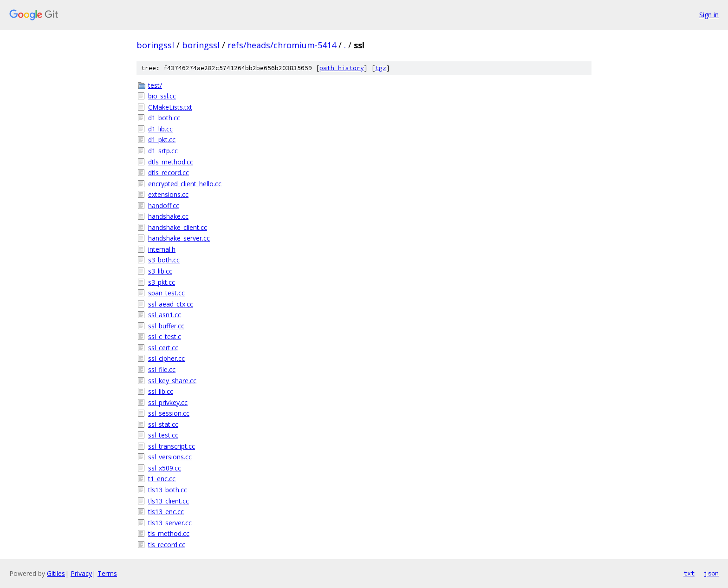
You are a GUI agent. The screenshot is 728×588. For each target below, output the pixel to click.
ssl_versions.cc (170, 457)
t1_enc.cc (162, 479)
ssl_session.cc (169, 413)
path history (342, 68)
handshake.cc (168, 216)
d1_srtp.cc (163, 151)
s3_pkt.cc (162, 282)
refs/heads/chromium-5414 (282, 45)
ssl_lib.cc (161, 391)
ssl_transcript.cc (172, 446)
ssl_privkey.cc (168, 402)
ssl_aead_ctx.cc (171, 304)
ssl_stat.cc (163, 424)
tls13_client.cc (169, 501)
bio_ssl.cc (162, 96)
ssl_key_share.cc (172, 381)
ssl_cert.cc (163, 348)
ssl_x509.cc (165, 468)
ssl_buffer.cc (166, 326)
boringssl (155, 45)
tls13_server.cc (170, 523)
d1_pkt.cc (162, 140)
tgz (381, 68)
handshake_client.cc (178, 227)
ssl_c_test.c (165, 336)
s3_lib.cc (160, 271)
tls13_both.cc (168, 490)
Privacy (81, 573)
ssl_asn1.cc (165, 315)
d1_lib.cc (160, 129)
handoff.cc (164, 206)
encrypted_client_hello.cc (185, 184)
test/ (155, 85)
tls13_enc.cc (166, 512)
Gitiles (56, 573)
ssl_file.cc (162, 369)
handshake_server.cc (179, 238)
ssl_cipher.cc (166, 358)
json (711, 573)
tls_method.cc (169, 533)
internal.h (162, 249)
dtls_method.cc (171, 162)
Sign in (709, 15)
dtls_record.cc (169, 173)
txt (689, 573)
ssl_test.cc (163, 435)
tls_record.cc (167, 545)
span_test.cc (166, 293)
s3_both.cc (164, 260)
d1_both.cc (164, 118)
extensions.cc (168, 194)
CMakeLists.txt (170, 107)
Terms (107, 573)
